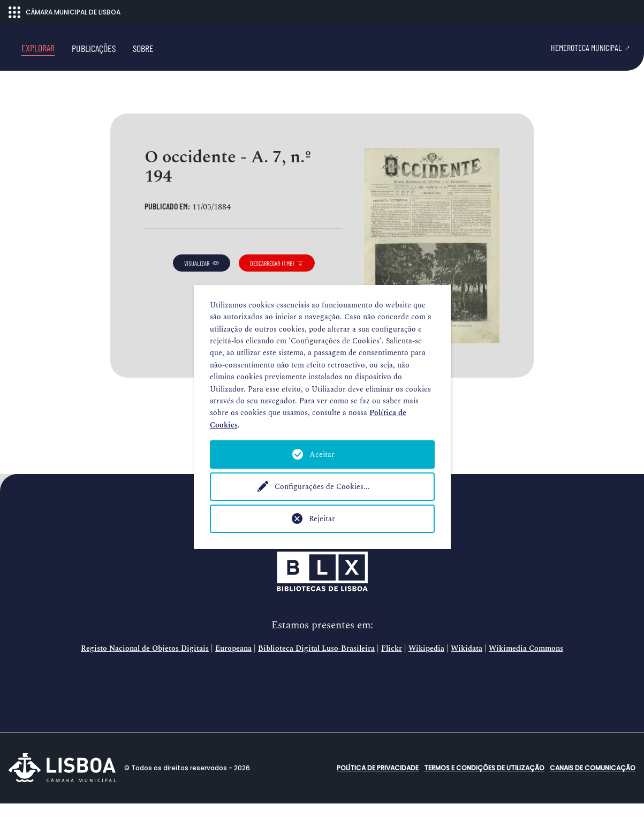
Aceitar (322, 454)
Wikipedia (426, 680)
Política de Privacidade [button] (378, 798)
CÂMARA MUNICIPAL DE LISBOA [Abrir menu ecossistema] (65, 12)
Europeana (233, 680)
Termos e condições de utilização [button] (484, 798)
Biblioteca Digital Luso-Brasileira (316, 680)
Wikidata (467, 680)
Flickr (392, 680)
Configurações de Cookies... (322, 487)
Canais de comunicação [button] (593, 798)
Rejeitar (322, 519)
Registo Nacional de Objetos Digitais (145, 680)
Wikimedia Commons (526, 680)
